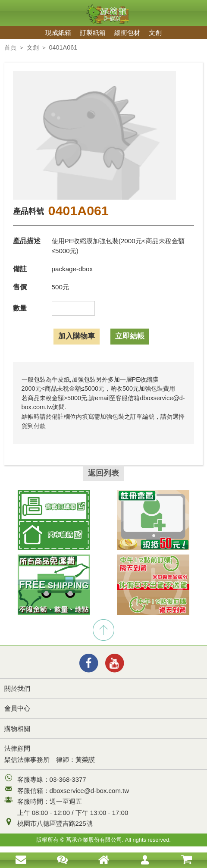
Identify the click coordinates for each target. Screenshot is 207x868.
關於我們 (17, 688)
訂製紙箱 (93, 33)
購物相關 (17, 729)
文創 (155, 33)
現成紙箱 (58, 33)
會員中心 (17, 708)
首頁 (10, 47)
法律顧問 (17, 748)
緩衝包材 (127, 33)
